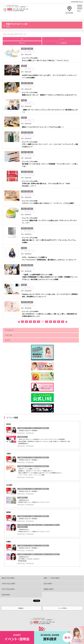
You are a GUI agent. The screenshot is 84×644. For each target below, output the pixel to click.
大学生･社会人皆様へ (9, 584)
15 (38, 322)
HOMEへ (21, 608)
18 (51, 322)
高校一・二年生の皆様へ (52, 578)
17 (47, 322)
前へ (19, 322)
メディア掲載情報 (61, 42)
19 (55, 322)
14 (34, 322)
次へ (67, 322)
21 (63, 322)
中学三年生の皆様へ (8, 589)
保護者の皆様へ (49, 589)
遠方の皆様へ (48, 584)
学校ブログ (22, 42)
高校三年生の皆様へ (8, 578)
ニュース (61, 38)
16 (43, 322)
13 (30, 322)
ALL (22, 38)
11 (22, 322)
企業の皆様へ (6, 595)
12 (26, 322)
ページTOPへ (63, 608)
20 (59, 322)
